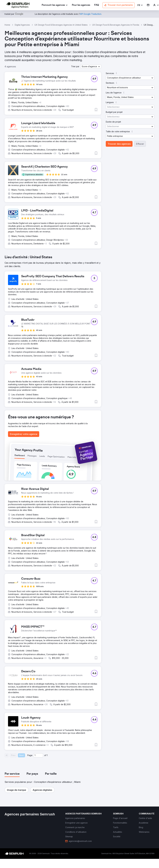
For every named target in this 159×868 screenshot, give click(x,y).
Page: (30, 755)
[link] (81, 5)
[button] (140, 5)
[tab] (12, 774)
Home (7, 25)
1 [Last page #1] (47, 755)
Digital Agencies (22, 25)
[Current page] (38, 755)
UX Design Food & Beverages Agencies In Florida (116, 25)
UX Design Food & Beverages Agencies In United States (61, 25)
